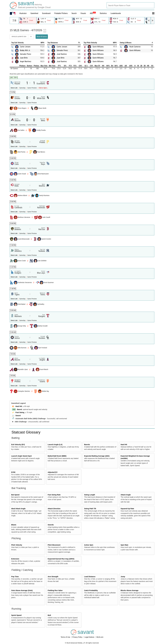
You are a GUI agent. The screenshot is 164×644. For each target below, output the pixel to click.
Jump (123, 577)
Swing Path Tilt (90, 509)
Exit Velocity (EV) (18, 445)
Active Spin (89, 545)
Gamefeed (34, 13)
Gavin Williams (98, 47)
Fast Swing (20, 412)
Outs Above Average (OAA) (22, 590)
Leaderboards (116, 13)
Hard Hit (19, 406)
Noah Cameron (135, 47)
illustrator (23, 13)
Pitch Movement (54, 545)
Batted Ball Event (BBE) (57, 456)
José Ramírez (62, 54)
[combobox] (130, 5)
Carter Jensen (25, 47)
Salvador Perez (26, 54)
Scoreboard (46, 13)
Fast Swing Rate (54, 495)
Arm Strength (53, 577)
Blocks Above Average (129, 590)
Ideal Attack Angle (18, 509)
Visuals (83, 13)
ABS (93, 13)
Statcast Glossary (26, 432)
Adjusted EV (53, 472)
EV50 (13, 472)
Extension (15, 559)
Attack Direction (54, 509)
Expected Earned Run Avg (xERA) (61, 559)
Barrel (20, 409)
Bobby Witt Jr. (25, 50)
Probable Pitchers (61, 13)
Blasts (14, 525)
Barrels (87, 445)
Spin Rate (124, 545)
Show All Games (42, 37)
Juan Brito (24, 58)
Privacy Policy (78, 637)
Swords (51, 525)
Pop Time (15, 577)
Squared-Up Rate (127, 509)
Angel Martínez (26, 61)
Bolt (49, 615)
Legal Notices (90, 637)
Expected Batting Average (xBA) (97, 456)
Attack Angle (126, 495)
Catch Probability (91, 590)
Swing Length (90, 495)
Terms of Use (66, 637)
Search (74, 13)
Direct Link (14, 88)
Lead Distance (90, 577)
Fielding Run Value (55, 590)
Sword (18, 416)
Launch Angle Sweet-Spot (21, 456)
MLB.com (100, 637)
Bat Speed (15, 495)
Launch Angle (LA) (55, 445)
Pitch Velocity (17, 545)
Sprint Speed (16, 615)
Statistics (103, 13)
